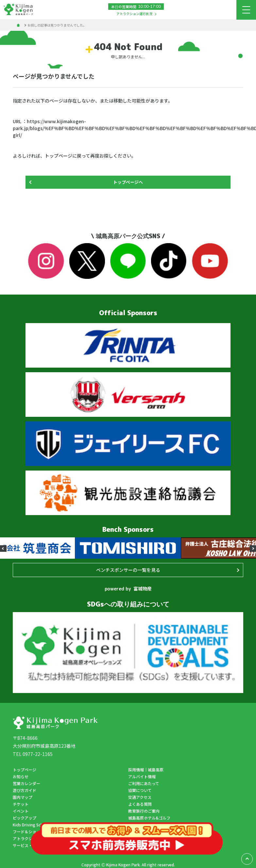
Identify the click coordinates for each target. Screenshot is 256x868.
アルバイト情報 (142, 776)
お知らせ (21, 776)
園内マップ (23, 797)
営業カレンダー (26, 783)
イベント (21, 811)
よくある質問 (140, 804)
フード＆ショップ (28, 831)
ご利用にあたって (144, 783)
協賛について (140, 790)
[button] (3, 549)
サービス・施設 (26, 845)
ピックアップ (25, 818)
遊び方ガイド (25, 790)
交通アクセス (140, 797)
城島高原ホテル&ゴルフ (149, 818)
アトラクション (26, 838)
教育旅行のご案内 (144, 811)
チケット (21, 804)
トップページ (25, 770)
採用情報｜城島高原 (146, 770)
